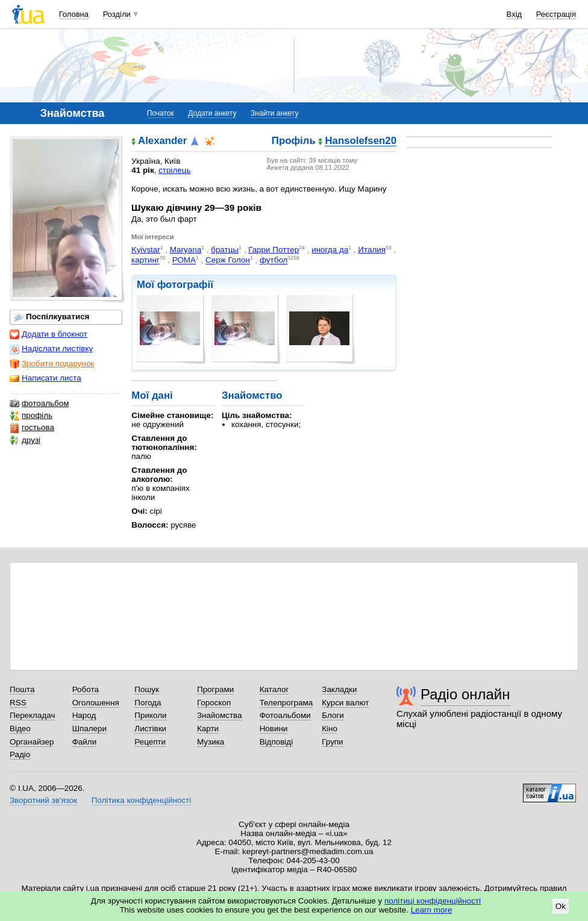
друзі (25, 440)
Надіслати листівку (51, 349)
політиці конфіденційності (433, 901)
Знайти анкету (274, 113)
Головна (74, 14)
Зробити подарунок (52, 364)
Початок (161, 113)
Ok (561, 906)
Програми (215, 689)
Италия (372, 250)
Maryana (186, 250)
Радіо (20, 754)
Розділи (117, 14)
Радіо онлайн (465, 694)
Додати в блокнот (48, 334)
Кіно (330, 729)
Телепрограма (286, 703)
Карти (208, 729)
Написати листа (45, 378)
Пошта (22, 689)
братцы (225, 250)
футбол (274, 261)
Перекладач (32, 715)
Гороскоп (214, 703)
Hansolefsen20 (361, 141)
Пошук (147, 689)
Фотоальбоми (285, 715)
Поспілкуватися (52, 317)
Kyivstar (146, 250)
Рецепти (150, 742)
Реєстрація (556, 14)
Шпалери (89, 729)
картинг (145, 261)
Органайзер (32, 742)
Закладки (339, 689)
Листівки (150, 729)
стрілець (174, 170)
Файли (85, 742)
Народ (84, 715)
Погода (148, 703)
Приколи (150, 715)
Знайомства (220, 715)
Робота (86, 689)
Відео (20, 729)
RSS (18, 703)
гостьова (32, 428)
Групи (332, 742)
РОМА (184, 261)
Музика (211, 742)
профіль (31, 416)
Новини (274, 729)
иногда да (330, 250)
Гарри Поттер (274, 250)
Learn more (432, 910)
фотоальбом (39, 404)
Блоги (333, 715)
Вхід (514, 14)
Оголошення (96, 703)
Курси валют (345, 703)
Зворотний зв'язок (43, 800)
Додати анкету (212, 113)
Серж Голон (228, 261)
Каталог (274, 689)
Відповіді (277, 742)
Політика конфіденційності (141, 800)
